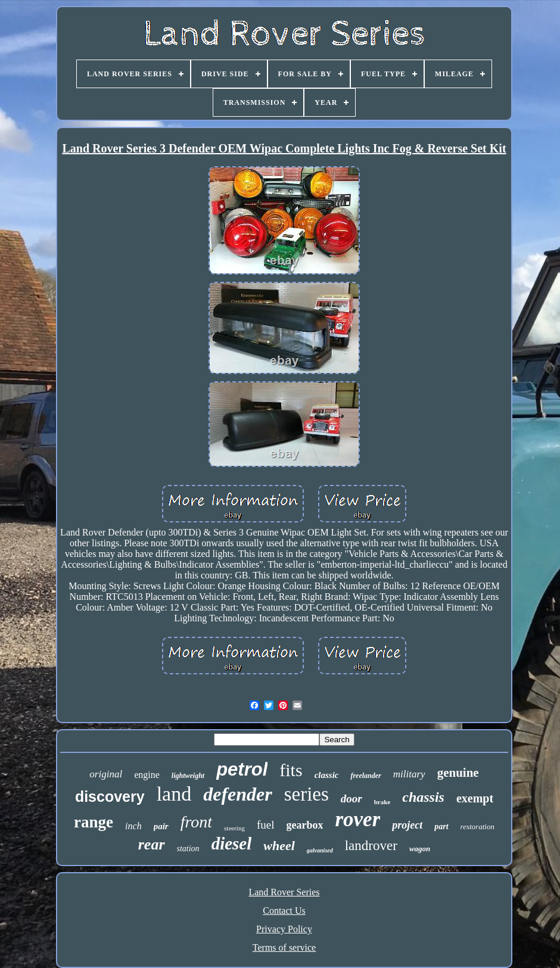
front (196, 822)
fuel (266, 825)
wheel (279, 846)
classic (327, 775)
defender (238, 794)
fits (291, 770)
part (441, 827)
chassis (423, 797)
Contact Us (284, 911)
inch (133, 826)
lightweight (188, 776)
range (94, 822)
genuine (458, 773)
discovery (110, 796)
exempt (475, 798)
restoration (477, 827)
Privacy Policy (284, 929)
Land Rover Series (284, 892)
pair (161, 826)
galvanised (320, 850)
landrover (371, 846)
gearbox (304, 825)
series (307, 794)
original (106, 774)
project (407, 825)
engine (147, 775)
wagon (420, 849)
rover (357, 819)
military (409, 774)
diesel (232, 844)
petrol (242, 769)
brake (382, 802)
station (188, 849)
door (351, 799)
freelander (365, 776)
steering (234, 828)
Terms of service (284, 947)
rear (152, 844)
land (174, 794)
